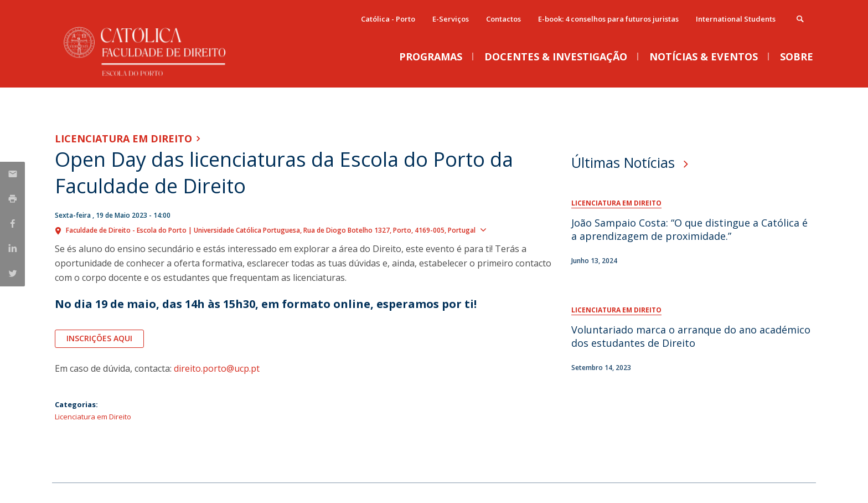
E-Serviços (451, 19)
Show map (510, 229)
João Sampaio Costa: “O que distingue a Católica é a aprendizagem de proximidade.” (689, 229)
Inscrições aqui (99, 338)
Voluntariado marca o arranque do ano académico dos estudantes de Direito (691, 336)
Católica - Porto (388, 19)
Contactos (503, 19)
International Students (736, 19)
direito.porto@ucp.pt (217, 368)
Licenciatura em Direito (123, 138)
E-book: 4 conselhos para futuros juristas (608, 19)
